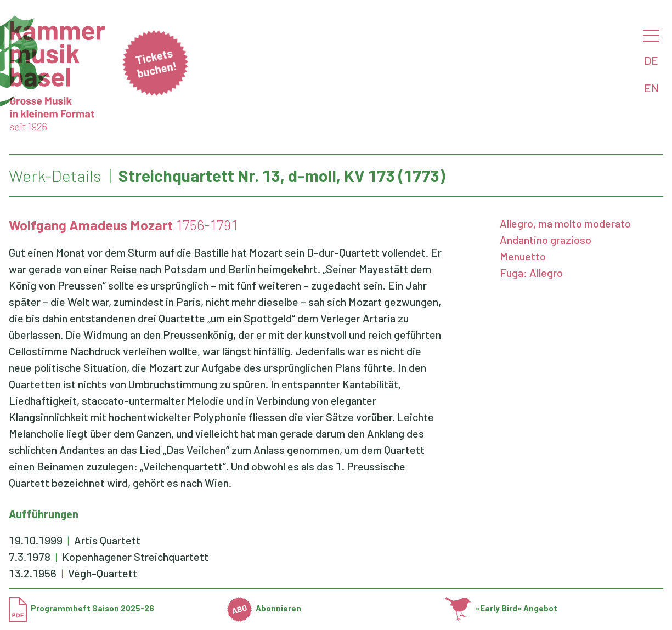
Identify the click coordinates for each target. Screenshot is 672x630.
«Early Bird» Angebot (501, 608)
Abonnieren (264, 608)
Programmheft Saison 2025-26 (81, 608)
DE (651, 60)
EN (651, 88)
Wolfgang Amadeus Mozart (91, 225)
